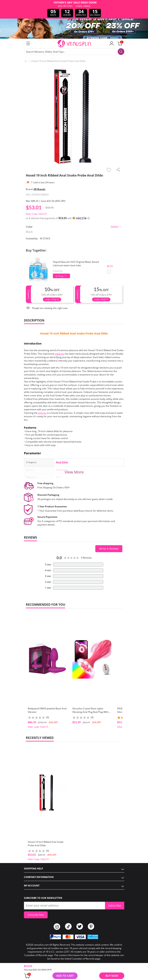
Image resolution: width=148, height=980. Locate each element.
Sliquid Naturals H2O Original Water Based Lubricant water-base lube (76, 264)
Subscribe (115, 905)
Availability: (32, 238)
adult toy (60, 354)
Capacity (58, 271)
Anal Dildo (62, 462)
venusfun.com (41, 945)
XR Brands (39, 189)
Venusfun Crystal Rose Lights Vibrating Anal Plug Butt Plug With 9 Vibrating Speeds (91, 712)
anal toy (43, 413)
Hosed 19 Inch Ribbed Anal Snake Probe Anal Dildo (74, 333)
